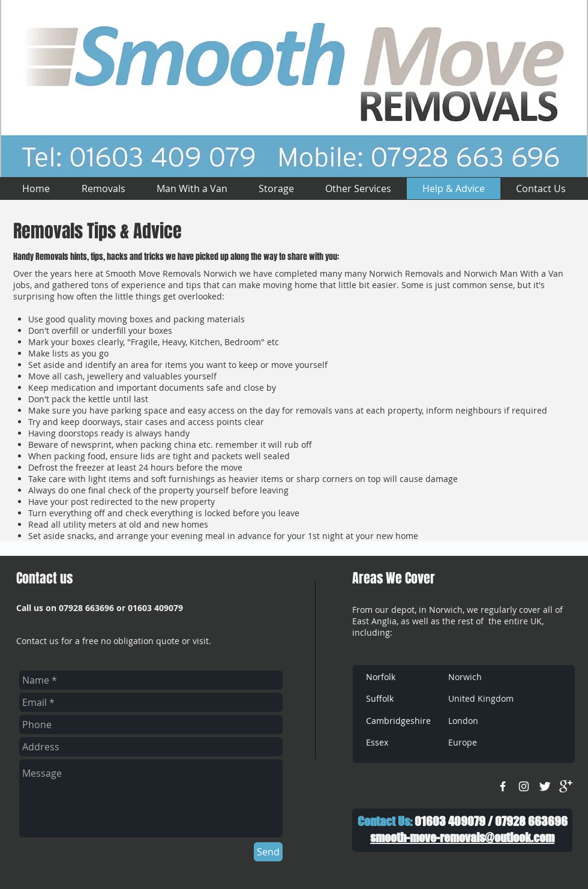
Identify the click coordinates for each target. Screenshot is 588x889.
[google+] (566, 786)
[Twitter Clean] (545, 786)
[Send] (268, 852)
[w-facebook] (503, 786)
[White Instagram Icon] (524, 786)
